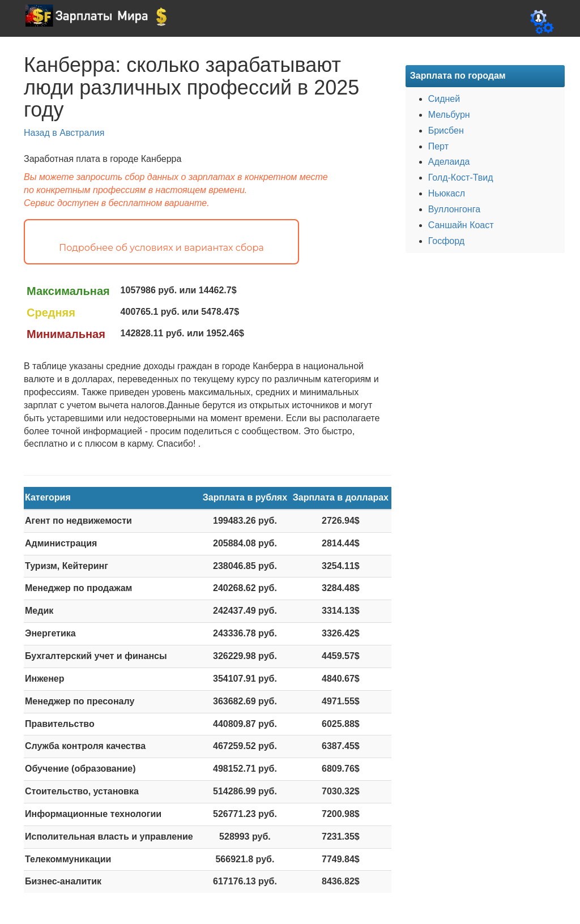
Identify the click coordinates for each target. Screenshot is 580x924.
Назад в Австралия (64, 133)
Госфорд (446, 241)
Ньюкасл (447, 193)
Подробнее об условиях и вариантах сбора (161, 248)
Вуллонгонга (454, 209)
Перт (438, 146)
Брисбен (446, 131)
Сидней (444, 99)
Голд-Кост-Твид (461, 177)
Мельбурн (449, 115)
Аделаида (449, 162)
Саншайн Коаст (461, 225)
